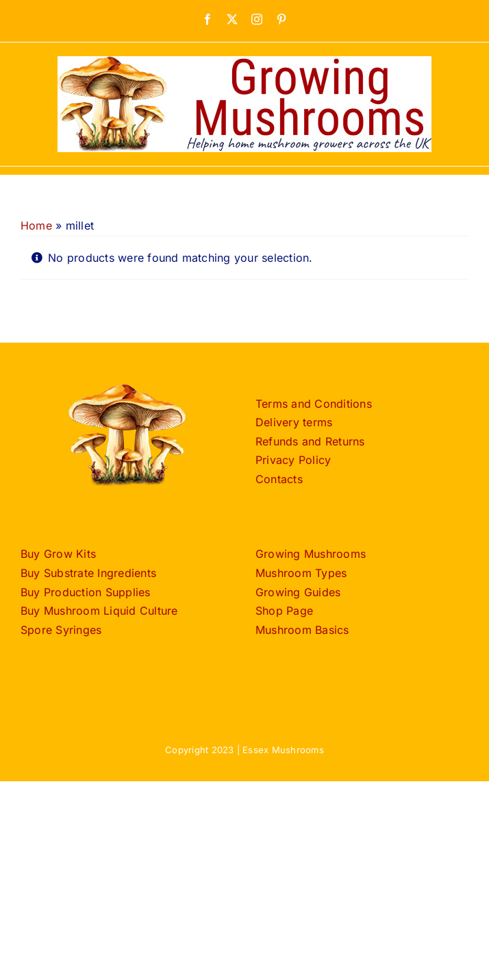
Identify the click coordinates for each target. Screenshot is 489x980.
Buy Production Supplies (86, 592)
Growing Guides (298, 592)
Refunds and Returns (310, 441)
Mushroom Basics (302, 630)
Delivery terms (294, 422)
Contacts (279, 479)
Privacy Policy (293, 460)
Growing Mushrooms (311, 554)
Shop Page (284, 611)
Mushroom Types (301, 573)
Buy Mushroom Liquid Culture (99, 611)
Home (36, 225)
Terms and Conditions (314, 404)
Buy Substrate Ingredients (88, 573)
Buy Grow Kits (58, 554)
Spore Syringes (61, 630)
